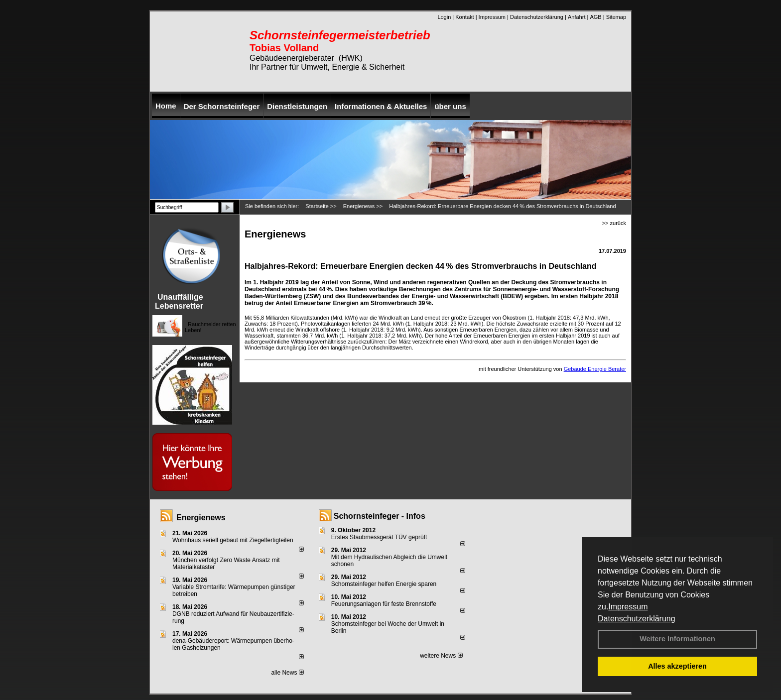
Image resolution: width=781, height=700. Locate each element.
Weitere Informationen (677, 639)
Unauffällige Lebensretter (179, 301)
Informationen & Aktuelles (381, 106)
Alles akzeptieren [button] (677, 666)
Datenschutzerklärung (637, 619)
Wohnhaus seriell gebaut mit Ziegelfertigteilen (233, 540)
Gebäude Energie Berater (595, 369)
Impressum (628, 607)
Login (444, 17)
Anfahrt (577, 17)
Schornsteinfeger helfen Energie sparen (384, 584)
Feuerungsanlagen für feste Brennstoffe (384, 604)
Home (166, 106)
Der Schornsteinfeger (222, 106)
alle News (287, 673)
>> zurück (614, 223)
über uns (450, 106)
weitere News (441, 656)
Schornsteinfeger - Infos (380, 516)
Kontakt (464, 17)
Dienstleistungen (297, 106)
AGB (595, 17)
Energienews (201, 518)
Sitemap (616, 17)
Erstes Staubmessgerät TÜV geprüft (379, 537)
